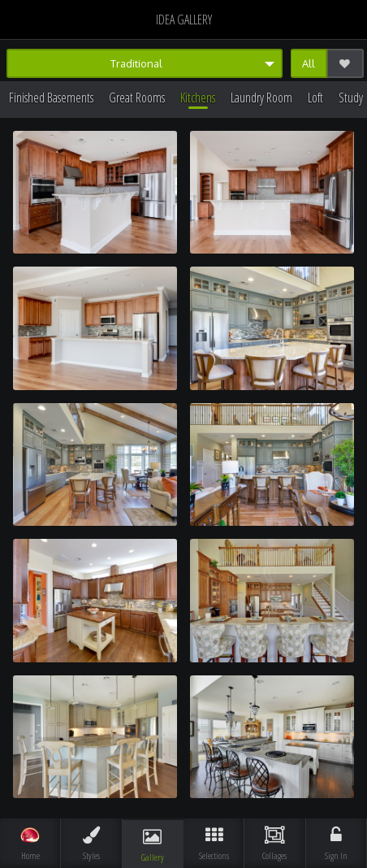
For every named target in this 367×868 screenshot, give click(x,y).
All (309, 63)
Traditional (136, 63)
